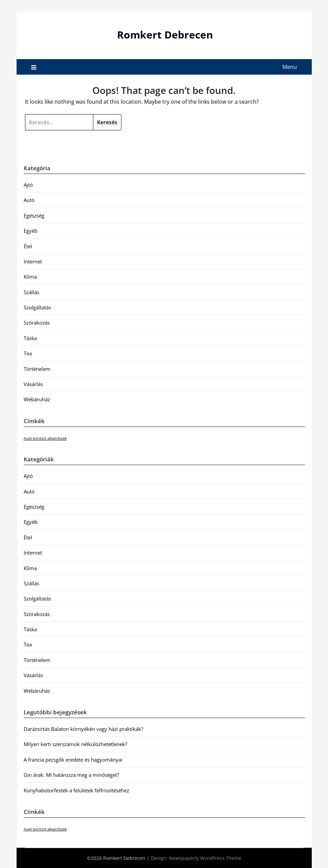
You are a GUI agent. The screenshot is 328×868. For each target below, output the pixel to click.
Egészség (34, 215)
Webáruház (37, 399)
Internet (33, 261)
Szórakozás (37, 323)
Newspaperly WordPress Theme (205, 858)
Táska (30, 338)
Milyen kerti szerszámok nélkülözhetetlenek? (75, 744)
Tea (28, 353)
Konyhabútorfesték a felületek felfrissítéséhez (76, 790)
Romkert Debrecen (165, 35)
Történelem (37, 369)
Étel (28, 246)
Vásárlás (33, 384)
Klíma (30, 277)
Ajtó (28, 185)
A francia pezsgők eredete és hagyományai (73, 760)
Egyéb (31, 231)
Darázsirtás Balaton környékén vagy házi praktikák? (83, 729)
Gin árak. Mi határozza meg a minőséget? (71, 775)
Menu (290, 67)
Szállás (31, 292)
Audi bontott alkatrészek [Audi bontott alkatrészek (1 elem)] (45, 438)
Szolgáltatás (37, 307)
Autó (29, 200)
